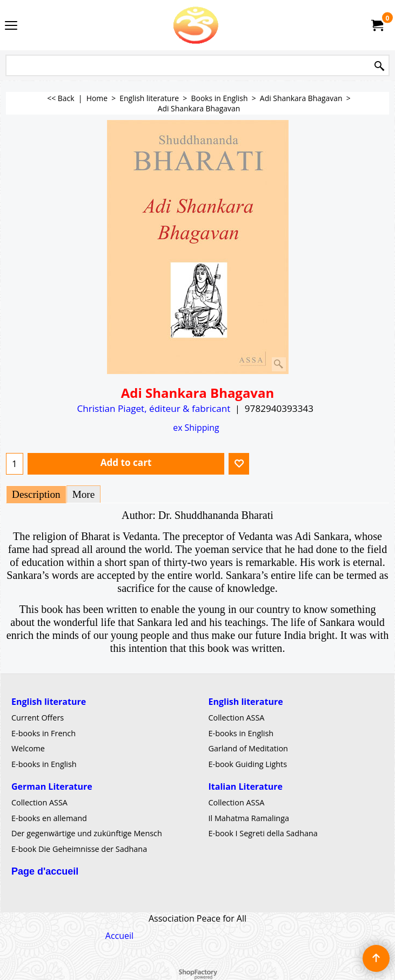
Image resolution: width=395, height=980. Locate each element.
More (84, 494)
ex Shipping (196, 428)
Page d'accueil (45, 871)
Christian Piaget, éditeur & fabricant (153, 408)
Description (36, 494)
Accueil (119, 936)
